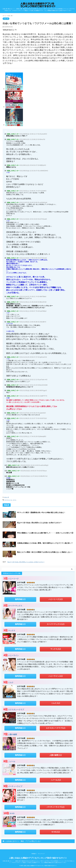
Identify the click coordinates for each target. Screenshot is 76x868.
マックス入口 (56, 649)
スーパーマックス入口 (56, 624)
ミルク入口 (56, 703)
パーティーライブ (15, 786)
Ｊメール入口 (56, 780)
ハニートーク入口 (56, 599)
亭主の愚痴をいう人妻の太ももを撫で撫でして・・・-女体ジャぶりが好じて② (45, 533)
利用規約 (34, 854)
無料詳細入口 (20, 599)
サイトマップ (41, 854)
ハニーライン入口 (56, 676)
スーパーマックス (15, 606)
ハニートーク (13, 579)
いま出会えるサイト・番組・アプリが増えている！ (23, 841)
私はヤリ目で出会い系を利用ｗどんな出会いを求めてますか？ (39, 523)
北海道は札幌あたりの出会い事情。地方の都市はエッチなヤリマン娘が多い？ (45, 543)
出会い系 (7, 497)
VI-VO (12, 813)
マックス (12, 631)
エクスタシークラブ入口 (56, 728)
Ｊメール (12, 761)
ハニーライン (13, 655)
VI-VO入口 (56, 832)
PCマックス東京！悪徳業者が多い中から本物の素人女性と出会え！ (41, 513)
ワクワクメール (8, 500)
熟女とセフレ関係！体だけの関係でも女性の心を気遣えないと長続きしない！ (45, 552)
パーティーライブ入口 (56, 807)
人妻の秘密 (13, 734)
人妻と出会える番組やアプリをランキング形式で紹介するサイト (38, 858)
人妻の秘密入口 (56, 755)
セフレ (15, 500)
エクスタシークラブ (16, 710)
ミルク (11, 682)
